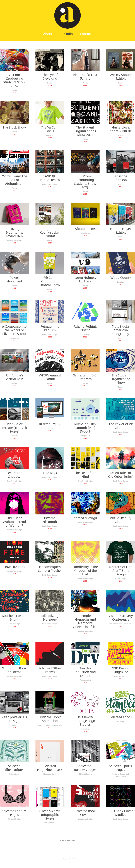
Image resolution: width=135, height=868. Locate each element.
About (48, 34)
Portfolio (66, 34)
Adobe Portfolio (72, 859)
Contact (86, 34)
